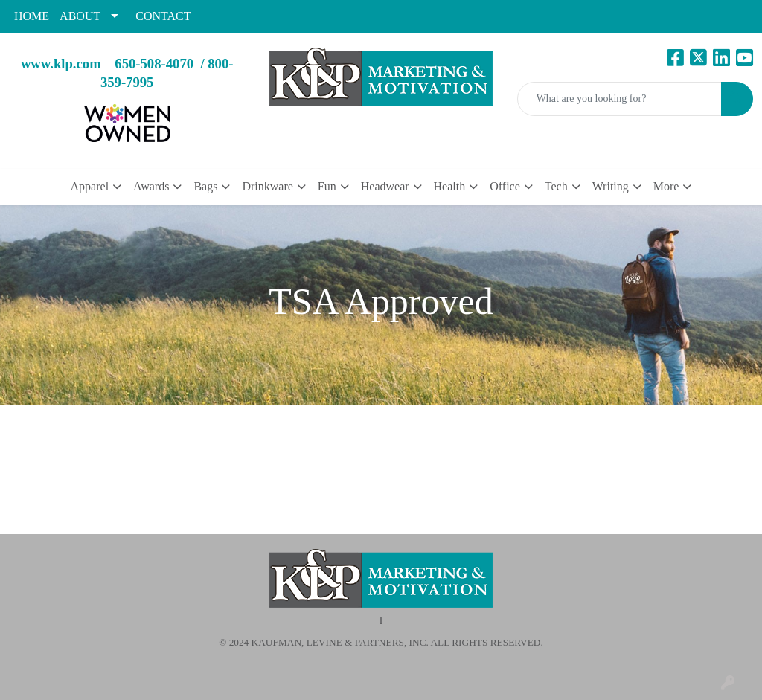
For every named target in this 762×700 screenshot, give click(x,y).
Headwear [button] (385, 186)
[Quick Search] (619, 99)
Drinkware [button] (267, 186)
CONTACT (163, 16)
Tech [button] (556, 186)
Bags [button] (205, 186)
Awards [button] (151, 186)
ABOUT (80, 16)
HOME (32, 16)
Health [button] (450, 186)
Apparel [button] (90, 186)
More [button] (666, 186)
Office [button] (505, 186)
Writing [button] (611, 186)
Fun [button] (327, 186)
